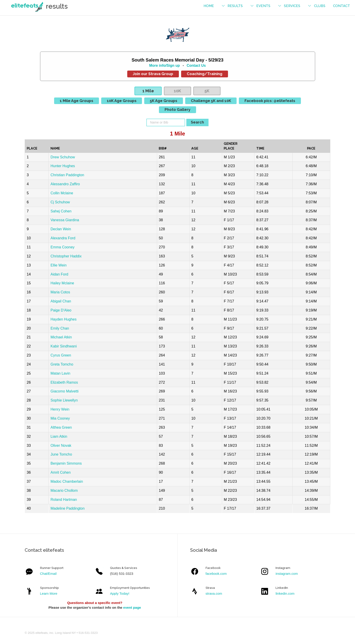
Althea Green (61, 427)
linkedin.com (285, 593)
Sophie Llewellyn (64, 400)
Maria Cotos (60, 292)
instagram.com (287, 574)
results (235, 6)
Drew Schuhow (63, 157)
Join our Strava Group (153, 74)
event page (132, 607)
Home (209, 6)
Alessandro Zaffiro (65, 184)
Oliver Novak (61, 446)
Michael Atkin (61, 337)
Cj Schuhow (60, 202)
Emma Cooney (62, 247)
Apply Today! (120, 593)
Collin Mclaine (62, 193)
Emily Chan (60, 328)
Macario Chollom (64, 491)
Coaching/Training (205, 74)
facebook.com (216, 574)
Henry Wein (60, 409)
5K (207, 91)
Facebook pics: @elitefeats (270, 101)
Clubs (320, 6)
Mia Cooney (60, 418)
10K (177, 91)
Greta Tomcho (62, 364)
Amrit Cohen (61, 472)
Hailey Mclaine (62, 283)
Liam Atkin (59, 436)
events (263, 6)
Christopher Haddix (66, 256)
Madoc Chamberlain (67, 481)
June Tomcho (61, 454)
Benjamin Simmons (66, 463)
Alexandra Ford (63, 238)
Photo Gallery (177, 109)
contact (342, 6)
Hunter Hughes (63, 166)
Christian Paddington (67, 175)
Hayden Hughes (64, 319)
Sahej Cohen (61, 211)
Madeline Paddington (67, 508)
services (292, 6)
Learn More (49, 593)
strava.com (214, 593)
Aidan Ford (59, 274)
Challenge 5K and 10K (211, 101)
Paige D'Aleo (61, 310)
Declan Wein (61, 229)
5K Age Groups (164, 101)
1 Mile (148, 91)
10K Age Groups (122, 101)
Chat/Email (48, 574)
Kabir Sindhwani (64, 346)
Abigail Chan (61, 301)
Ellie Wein (59, 265)
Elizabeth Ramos (64, 382)
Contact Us (196, 65)
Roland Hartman (64, 500)
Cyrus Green (61, 355)
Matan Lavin (60, 373)
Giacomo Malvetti (65, 391)
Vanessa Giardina (65, 220)
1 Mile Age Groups (77, 101)
